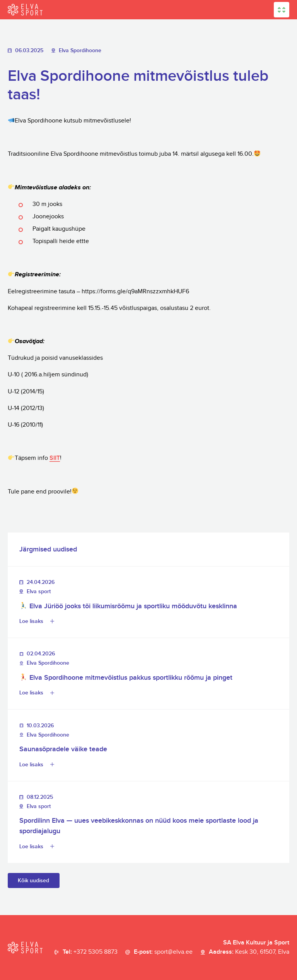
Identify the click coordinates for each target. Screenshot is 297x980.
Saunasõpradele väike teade (63, 749)
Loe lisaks (31, 621)
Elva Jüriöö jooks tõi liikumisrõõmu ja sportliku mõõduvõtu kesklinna (128, 606)
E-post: (163, 952)
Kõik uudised (33, 880)
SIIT (55, 458)
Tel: (90, 952)
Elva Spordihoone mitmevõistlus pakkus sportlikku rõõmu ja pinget (126, 678)
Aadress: (249, 952)
